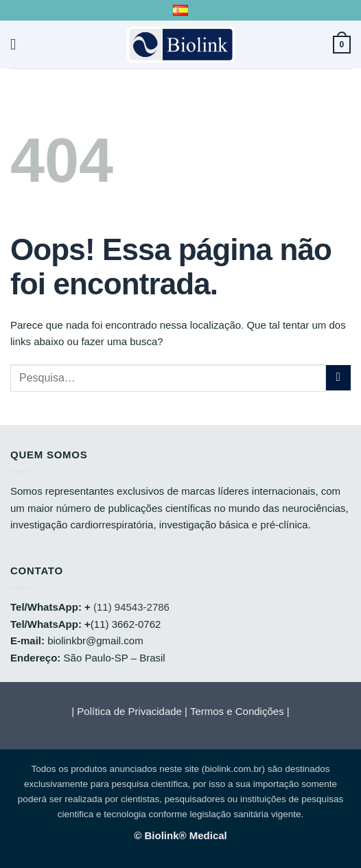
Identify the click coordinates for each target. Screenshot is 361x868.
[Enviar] (338, 378)
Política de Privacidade (129, 711)
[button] (18, 44)
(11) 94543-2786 (131, 607)
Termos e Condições (237, 711)
